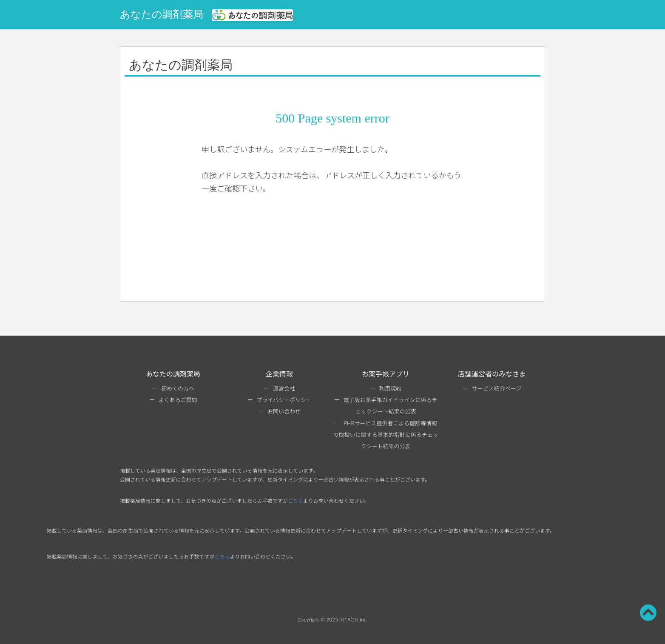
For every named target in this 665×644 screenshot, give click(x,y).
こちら (296, 501)
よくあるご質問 (178, 400)
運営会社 (284, 388)
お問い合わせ (284, 411)
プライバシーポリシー (284, 400)
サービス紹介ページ (497, 388)
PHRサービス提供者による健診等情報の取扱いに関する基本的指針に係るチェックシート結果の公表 (385, 435)
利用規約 (390, 388)
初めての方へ (178, 388)
